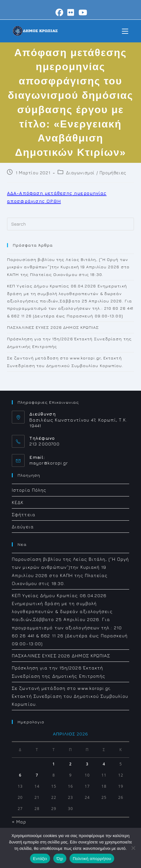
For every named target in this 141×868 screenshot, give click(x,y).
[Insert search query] (70, 224)
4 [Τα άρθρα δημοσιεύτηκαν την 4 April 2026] (104, 764)
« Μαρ (19, 822)
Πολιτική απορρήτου (92, 859)
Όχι (60, 859)
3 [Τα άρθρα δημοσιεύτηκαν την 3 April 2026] (87, 764)
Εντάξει (40, 859)
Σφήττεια (24, 514)
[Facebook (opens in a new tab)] (59, 12)
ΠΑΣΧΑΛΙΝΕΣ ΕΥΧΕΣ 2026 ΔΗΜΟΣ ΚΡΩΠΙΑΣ (53, 327)
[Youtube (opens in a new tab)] (82, 12)
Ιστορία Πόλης (29, 490)
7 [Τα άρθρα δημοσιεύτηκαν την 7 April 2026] (37, 775)
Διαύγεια (23, 527)
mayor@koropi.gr (49, 463)
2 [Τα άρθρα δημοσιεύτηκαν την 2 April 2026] (70, 764)
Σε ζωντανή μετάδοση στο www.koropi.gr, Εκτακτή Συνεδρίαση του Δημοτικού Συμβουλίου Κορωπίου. (70, 696)
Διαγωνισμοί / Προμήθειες (96, 173)
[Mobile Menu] (125, 31)
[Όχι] (133, 848)
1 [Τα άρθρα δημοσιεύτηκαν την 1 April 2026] (54, 764)
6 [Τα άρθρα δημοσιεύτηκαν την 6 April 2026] (20, 775)
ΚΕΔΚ (18, 502)
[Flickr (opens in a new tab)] (71, 12)
